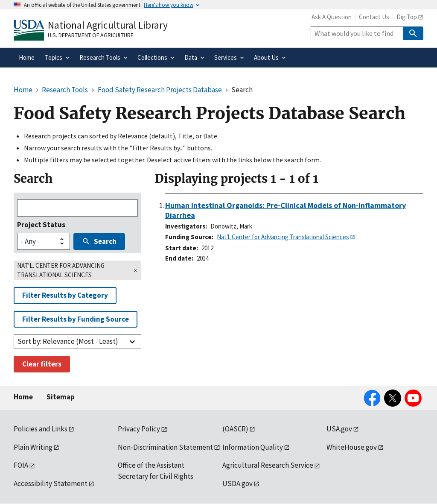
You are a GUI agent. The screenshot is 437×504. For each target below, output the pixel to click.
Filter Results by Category (65, 295)
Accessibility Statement (51, 483)
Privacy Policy (139, 429)
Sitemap (61, 397)
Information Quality (253, 447)
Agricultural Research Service (268, 465)
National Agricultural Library (108, 25)
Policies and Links (41, 429)
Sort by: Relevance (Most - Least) (68, 341)
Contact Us (374, 17)
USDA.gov (237, 483)
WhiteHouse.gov (352, 447)
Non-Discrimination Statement (165, 447)
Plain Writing (33, 447)
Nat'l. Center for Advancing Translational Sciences (283, 237)
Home (23, 397)
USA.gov (339, 429)
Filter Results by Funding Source (76, 319)
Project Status (41, 225)
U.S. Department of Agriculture (91, 35)
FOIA (21, 465)
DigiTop (407, 17)
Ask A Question (332, 17)
